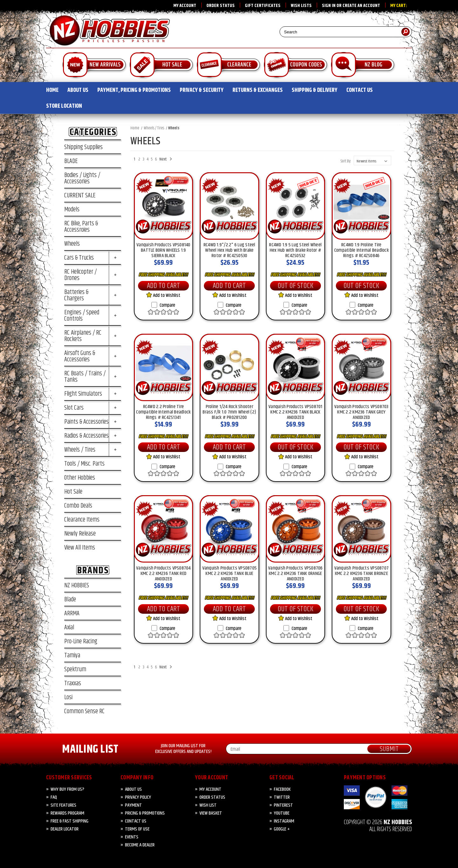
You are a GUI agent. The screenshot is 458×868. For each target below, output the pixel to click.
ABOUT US (78, 90)
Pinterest (283, 805)
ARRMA (72, 613)
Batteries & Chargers (76, 295)
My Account (185, 6)
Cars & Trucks (79, 258)
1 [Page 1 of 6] (135, 159)
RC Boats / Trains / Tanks (85, 377)
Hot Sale (73, 492)
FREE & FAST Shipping (69, 821)
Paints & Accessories (87, 422)
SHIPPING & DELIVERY (315, 90)
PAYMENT (133, 805)
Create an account (361, 6)
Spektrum (75, 669)
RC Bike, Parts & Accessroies (81, 227)
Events (132, 837)
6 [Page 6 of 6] (156, 159)
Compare (163, 305)
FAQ (54, 797)
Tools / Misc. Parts (84, 464)
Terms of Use (137, 829)
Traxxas (73, 683)
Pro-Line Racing (81, 641)
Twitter (282, 797)
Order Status (221, 6)
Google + (282, 829)
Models (72, 209)
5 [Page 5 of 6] (152, 159)
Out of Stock (295, 286)
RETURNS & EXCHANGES (258, 90)
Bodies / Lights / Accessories (82, 178)
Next (165, 159)
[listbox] (372, 161)
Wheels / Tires (80, 450)
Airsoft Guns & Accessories (80, 356)
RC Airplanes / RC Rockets (83, 336)
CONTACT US (360, 90)
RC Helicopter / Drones (80, 275)
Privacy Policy (138, 797)
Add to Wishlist (163, 295)
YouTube (282, 813)
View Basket (211, 813)
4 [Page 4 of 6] (148, 159)
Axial (69, 627)
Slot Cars (74, 408)
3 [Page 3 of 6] (143, 159)
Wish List (208, 805)
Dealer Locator (65, 829)
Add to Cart (163, 286)
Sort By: (346, 161)
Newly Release (80, 534)
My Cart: (399, 6)
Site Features (63, 805)
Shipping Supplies (83, 147)
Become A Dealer (140, 845)
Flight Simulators (83, 394)
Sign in (329, 6)
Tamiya (72, 655)
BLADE (71, 161)
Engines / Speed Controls (82, 316)
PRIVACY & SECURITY (202, 90)
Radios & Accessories (87, 436)
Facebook (282, 789)
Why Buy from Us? (67, 789)
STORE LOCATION (64, 106)
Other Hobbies (80, 478)
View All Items (80, 548)
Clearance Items (82, 520)
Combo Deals (78, 506)
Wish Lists (301, 6)
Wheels (72, 244)
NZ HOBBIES (77, 585)
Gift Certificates (263, 6)
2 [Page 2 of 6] (139, 159)
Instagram (284, 821)
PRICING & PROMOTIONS (145, 813)
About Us (133, 789)
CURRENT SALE (80, 195)
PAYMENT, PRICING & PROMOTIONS (134, 90)
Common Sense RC (84, 711)
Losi (68, 697)
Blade (70, 599)
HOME (52, 90)
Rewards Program (67, 813)
